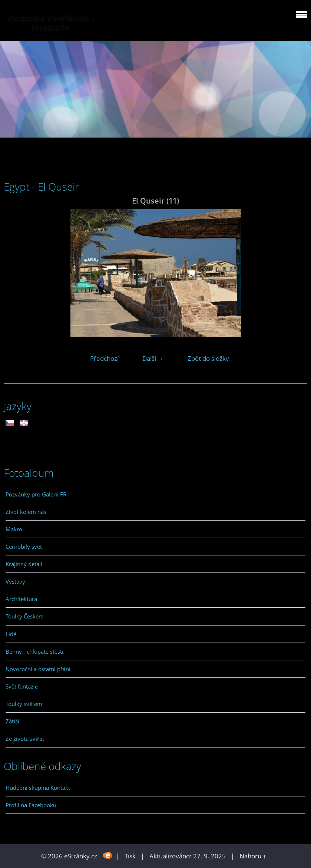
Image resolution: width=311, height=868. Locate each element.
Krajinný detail (24, 564)
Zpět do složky (208, 358)
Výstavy (15, 581)
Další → (153, 358)
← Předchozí (100, 358)
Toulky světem (24, 704)
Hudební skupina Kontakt (38, 788)
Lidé (11, 634)
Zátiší (12, 721)
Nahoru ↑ (253, 856)
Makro (14, 529)
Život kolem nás (26, 512)
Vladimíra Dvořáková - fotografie (51, 23)
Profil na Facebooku (31, 805)
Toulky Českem (25, 616)
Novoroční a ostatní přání (38, 669)
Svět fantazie (22, 686)
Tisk (130, 856)
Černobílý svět (24, 547)
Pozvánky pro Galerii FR (36, 494)
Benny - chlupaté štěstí (34, 651)
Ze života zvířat (25, 739)
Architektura (21, 599)
